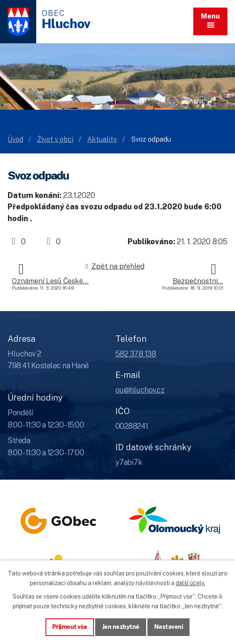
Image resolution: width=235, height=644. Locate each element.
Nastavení (169, 627)
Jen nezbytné (121, 627)
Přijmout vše (70, 627)
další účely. (190, 583)
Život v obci (55, 139)
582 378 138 (136, 354)
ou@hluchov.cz (140, 390)
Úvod (15, 139)
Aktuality (102, 139)
